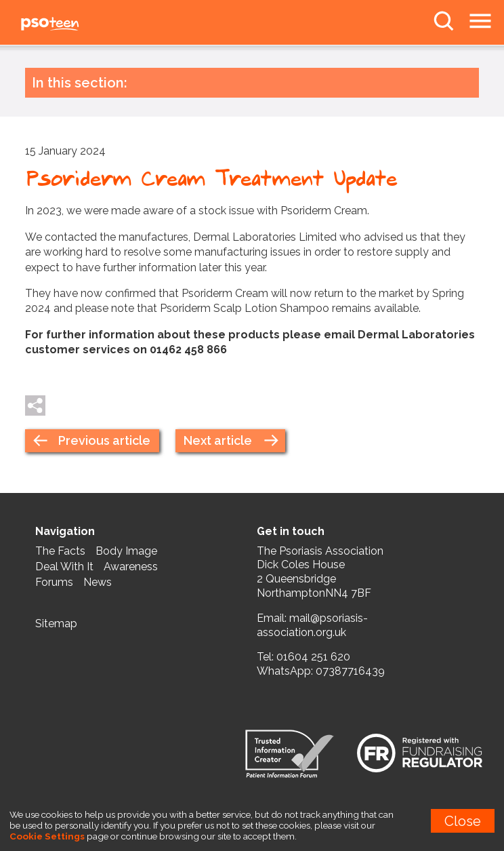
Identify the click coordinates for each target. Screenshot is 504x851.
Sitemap (56, 624)
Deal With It (64, 567)
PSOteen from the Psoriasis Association (81, 24)
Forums (54, 582)
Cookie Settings (47, 836)
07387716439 (350, 671)
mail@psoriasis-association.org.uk (312, 625)
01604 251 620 (313, 657)
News (98, 582)
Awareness (131, 567)
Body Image (126, 551)
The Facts (60, 551)
